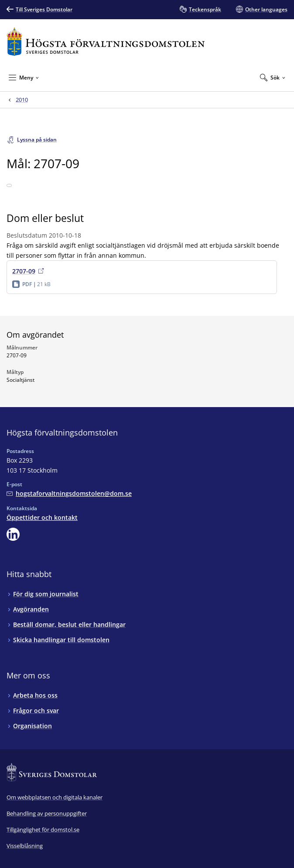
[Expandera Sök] (273, 77)
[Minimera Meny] (24, 77)
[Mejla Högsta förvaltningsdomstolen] (69, 493)
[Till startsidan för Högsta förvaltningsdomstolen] (106, 42)
